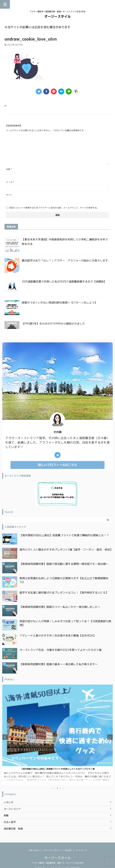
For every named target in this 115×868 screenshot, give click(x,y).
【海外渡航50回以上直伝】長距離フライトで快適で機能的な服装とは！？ (64, 535)
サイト (9, 195)
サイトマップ (81, 850)
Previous (5, 737)
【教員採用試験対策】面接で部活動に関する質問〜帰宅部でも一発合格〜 (64, 564)
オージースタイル (57, 16)
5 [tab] (63, 788)
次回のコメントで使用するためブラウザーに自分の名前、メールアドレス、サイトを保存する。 (54, 208)
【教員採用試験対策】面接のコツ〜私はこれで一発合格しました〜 (60, 607)
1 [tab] (52, 788)
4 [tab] (60, 788)
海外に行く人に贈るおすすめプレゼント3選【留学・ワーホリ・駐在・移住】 (66, 550)
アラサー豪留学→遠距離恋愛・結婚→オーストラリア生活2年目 (58, 863)
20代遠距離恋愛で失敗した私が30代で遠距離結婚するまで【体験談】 (64, 282)
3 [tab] (57, 788)
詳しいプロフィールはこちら (57, 465)
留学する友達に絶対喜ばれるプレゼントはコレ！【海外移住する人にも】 (64, 593)
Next (110, 737)
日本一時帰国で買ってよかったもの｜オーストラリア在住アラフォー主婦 (57, 769)
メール (10, 182)
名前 (9, 169)
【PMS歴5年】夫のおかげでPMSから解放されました (53, 324)
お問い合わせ (34, 850)
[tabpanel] (57, 735)
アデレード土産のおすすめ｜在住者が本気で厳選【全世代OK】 (58, 636)
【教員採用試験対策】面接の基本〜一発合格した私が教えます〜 (59, 664)
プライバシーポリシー (52, 850)
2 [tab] (55, 788)
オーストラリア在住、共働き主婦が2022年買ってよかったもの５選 (60, 650)
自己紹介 (68, 850)
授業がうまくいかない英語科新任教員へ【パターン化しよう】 (59, 303)
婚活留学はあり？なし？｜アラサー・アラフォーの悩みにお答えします (65, 261)
